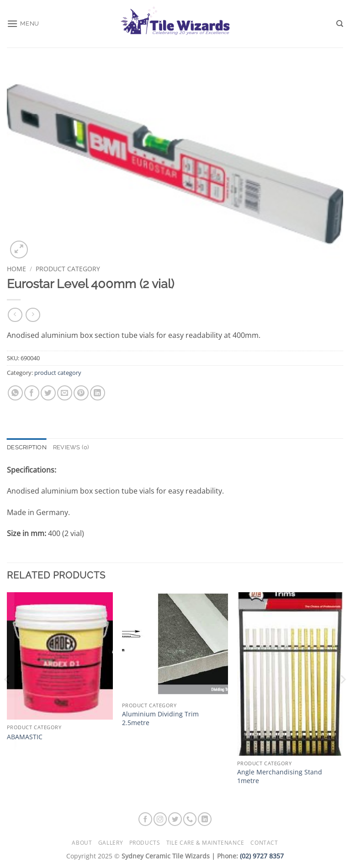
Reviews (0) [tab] (71, 447)
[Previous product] (33, 315)
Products (145, 843)
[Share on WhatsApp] (15, 393)
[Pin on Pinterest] (81, 393)
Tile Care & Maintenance (205, 843)
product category (68, 269)
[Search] (340, 24)
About (82, 843)
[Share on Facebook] (32, 393)
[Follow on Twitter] (175, 819)
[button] (23, 24)
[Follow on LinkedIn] (205, 819)
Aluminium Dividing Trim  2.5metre (164, 718)
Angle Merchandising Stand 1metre (280, 776)
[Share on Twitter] (48, 393)
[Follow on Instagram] (160, 819)
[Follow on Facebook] (145, 819)
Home (16, 269)
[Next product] (15, 315)
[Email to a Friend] (65, 393)
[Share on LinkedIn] (98, 393)
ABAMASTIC (25, 737)
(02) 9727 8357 (262, 856)
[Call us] (190, 819)
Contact (264, 843)
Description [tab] (27, 447)
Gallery (111, 843)
